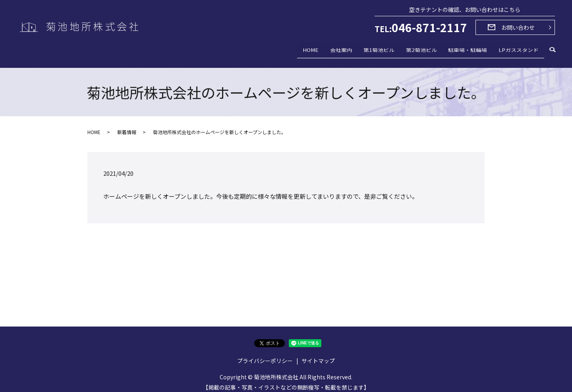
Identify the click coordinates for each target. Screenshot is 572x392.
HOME (281, 49)
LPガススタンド (516, 49)
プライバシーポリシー (265, 355)
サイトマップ (318, 355)
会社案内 (317, 49)
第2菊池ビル (408, 49)
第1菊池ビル (360, 49)
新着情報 (127, 126)
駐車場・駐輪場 (460, 49)
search (553, 50)
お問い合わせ (518, 27)
